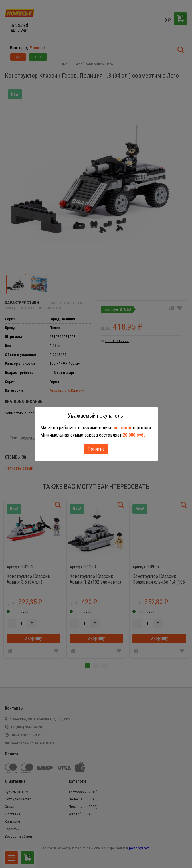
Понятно (96, 449)
